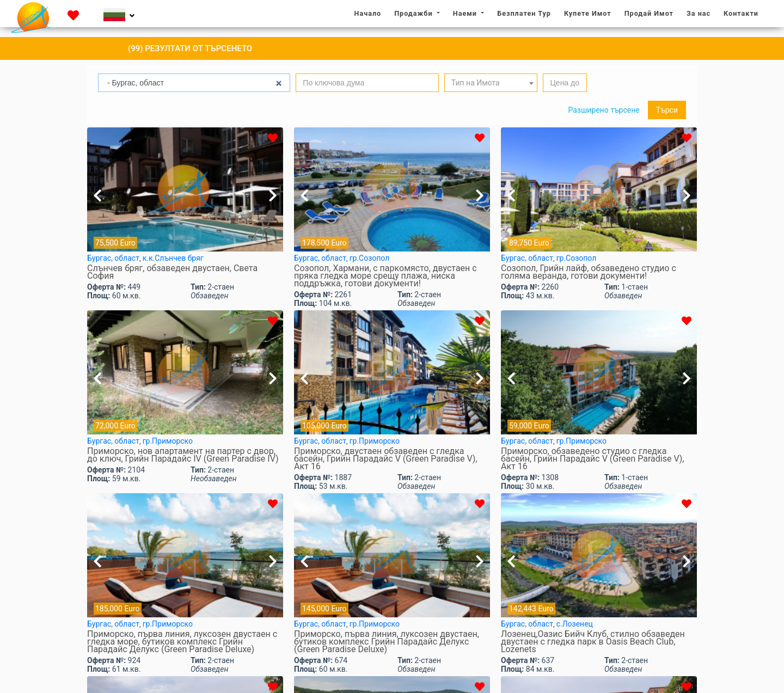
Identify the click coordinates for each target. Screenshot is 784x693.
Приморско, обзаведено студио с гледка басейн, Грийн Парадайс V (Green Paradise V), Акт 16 (592, 459)
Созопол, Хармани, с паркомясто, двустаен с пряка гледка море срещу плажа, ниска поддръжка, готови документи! (385, 276)
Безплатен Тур (524, 13)
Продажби (414, 13)
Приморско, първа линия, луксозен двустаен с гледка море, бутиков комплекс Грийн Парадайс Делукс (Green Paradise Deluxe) (182, 642)
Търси (667, 110)
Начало (371, 13)
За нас (701, 13)
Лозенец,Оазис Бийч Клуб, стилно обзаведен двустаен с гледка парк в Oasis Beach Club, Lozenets (593, 642)
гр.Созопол (370, 258)
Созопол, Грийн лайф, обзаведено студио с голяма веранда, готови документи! (589, 272)
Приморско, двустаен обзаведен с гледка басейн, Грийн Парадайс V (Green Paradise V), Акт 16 (385, 459)
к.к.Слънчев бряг (173, 258)
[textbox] (491, 83)
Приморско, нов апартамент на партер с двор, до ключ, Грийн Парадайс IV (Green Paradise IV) (183, 455)
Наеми (466, 13)
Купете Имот (588, 13)
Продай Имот (649, 13)
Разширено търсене (604, 110)
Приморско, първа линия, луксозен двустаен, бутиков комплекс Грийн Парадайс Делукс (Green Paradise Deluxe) (387, 642)
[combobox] (491, 83)
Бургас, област (113, 258)
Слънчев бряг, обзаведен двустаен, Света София (172, 272)
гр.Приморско (168, 441)
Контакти (741, 13)
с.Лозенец (575, 624)
